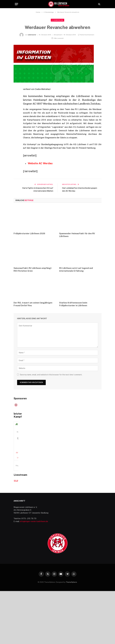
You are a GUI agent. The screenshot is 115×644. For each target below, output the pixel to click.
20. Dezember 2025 (58, 481)
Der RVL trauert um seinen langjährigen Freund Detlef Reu (33, 304)
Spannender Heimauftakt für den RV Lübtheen (77, 235)
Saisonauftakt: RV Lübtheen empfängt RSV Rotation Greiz (33, 270)
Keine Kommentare (86, 35)
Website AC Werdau (41, 163)
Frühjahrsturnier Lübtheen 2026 (29, 233)
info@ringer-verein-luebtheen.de (34, 574)
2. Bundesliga (57, 20)
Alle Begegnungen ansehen (90, 497)
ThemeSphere (71, 635)
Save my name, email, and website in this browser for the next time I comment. (51, 375)
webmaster (32, 35)
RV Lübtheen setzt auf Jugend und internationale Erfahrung (76, 270)
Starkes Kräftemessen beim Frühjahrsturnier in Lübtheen (73, 304)
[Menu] (16, 4)
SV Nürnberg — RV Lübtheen (58, 492)
